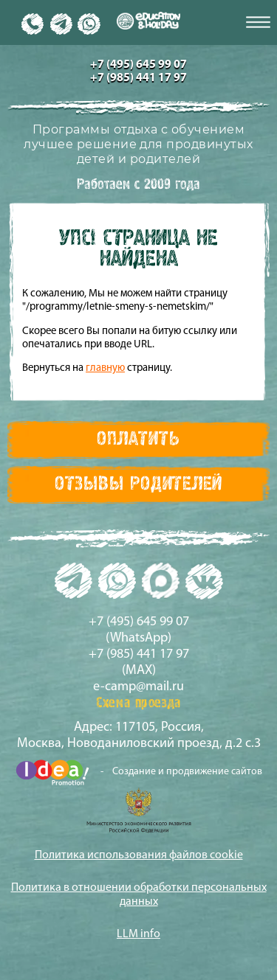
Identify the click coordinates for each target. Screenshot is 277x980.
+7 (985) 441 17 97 (138, 78)
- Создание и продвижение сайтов (139, 772)
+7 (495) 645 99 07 (138, 65)
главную (105, 368)
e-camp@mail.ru (138, 687)
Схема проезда (138, 703)
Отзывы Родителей (138, 484)
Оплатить (138, 439)
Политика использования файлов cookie (139, 855)
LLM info (138, 934)
